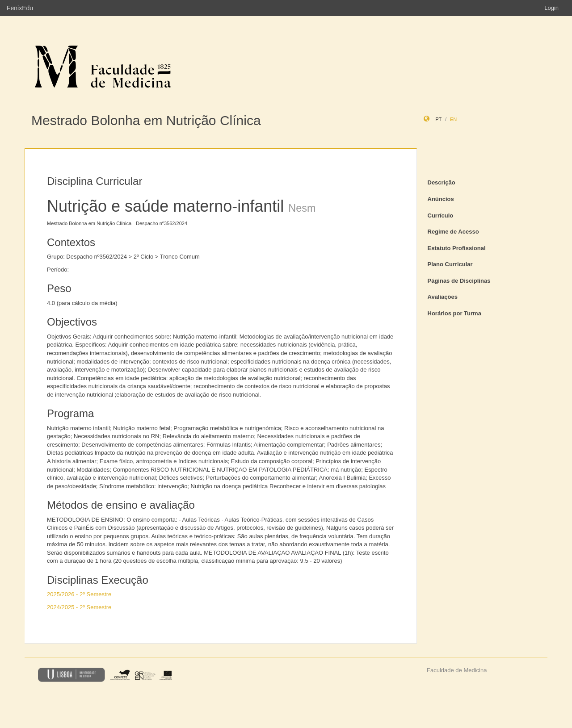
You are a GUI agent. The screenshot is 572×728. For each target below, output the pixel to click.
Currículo (441, 215)
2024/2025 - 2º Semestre (79, 607)
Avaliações (443, 297)
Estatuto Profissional (457, 248)
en (453, 119)
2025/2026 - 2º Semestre (79, 594)
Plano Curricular (450, 264)
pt (438, 119)
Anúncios (441, 199)
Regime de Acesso (453, 232)
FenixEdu (20, 8)
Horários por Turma (454, 313)
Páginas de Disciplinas (459, 281)
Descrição (442, 182)
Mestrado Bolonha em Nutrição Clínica (146, 120)
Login (551, 8)
